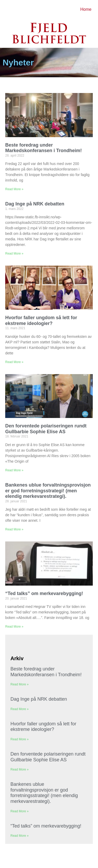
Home (86, 9)
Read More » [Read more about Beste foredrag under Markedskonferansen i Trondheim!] (14, 189)
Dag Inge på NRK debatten (35, 204)
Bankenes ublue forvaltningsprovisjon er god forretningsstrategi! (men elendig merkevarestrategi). (48, 491)
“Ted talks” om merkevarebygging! (44, 593)
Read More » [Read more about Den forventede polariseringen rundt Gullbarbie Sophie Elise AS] (14, 470)
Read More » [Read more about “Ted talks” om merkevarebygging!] (14, 627)
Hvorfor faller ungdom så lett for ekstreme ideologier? (41, 321)
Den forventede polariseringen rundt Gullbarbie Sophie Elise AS (46, 429)
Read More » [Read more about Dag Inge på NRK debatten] (14, 254)
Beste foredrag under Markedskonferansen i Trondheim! (44, 148)
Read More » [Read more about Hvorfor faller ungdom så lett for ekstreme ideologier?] (14, 362)
